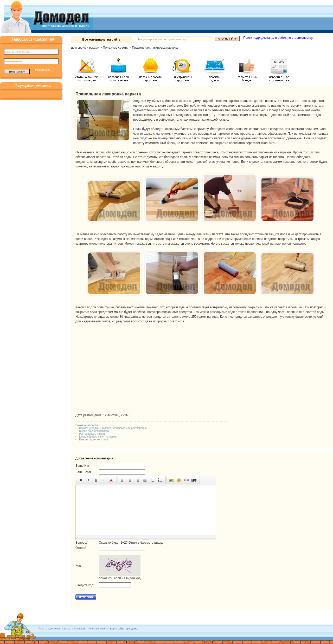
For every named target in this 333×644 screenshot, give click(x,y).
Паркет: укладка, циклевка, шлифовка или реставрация (113, 428)
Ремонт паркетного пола (94, 440)
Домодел (55, 628)
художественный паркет (151, 110)
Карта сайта (117, 628)
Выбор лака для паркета (94, 431)
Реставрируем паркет (92, 434)
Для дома (132, 628)
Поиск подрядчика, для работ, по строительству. (278, 38)
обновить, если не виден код (120, 578)
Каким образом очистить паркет (98, 437)
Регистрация (43, 70)
